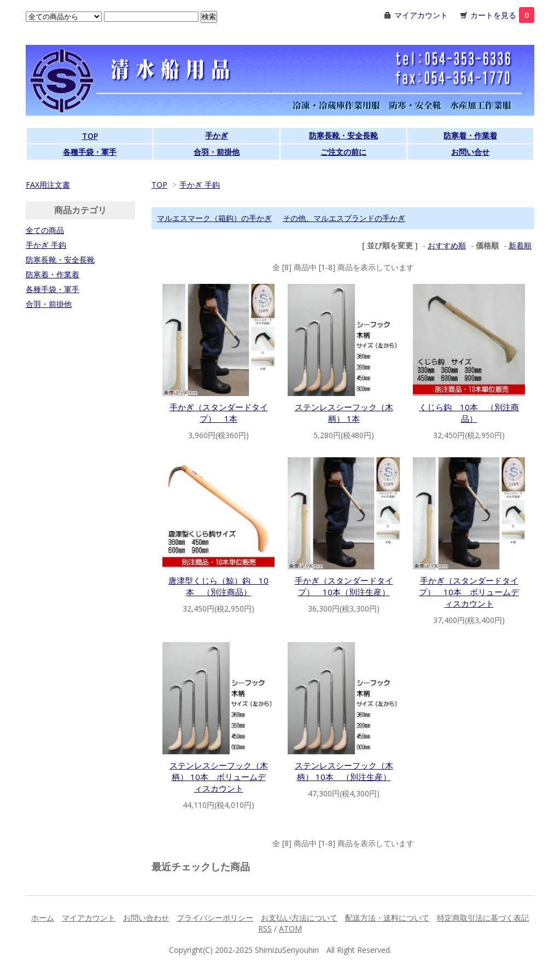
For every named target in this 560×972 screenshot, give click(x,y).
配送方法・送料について (387, 918)
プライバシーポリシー (215, 918)
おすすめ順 (447, 245)
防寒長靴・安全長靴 (343, 135)
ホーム (43, 918)
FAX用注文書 (48, 185)
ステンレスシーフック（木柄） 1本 (344, 413)
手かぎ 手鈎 (200, 185)
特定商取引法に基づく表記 (483, 918)
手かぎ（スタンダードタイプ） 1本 (219, 413)
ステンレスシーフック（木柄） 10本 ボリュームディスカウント (219, 777)
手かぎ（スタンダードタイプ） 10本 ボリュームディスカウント (469, 592)
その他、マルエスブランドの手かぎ (344, 218)
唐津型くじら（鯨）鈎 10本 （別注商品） (218, 586)
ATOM (290, 929)
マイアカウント (421, 15)
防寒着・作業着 (470, 135)
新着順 (520, 245)
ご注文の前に (343, 152)
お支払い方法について (299, 918)
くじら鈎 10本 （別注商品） (469, 413)
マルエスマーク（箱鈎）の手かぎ (214, 218)
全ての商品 (45, 230)
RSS (265, 929)
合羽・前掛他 (217, 152)
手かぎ (217, 135)
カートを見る (502, 15)
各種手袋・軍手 (90, 152)
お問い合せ (470, 152)
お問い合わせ (146, 918)
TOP (90, 136)
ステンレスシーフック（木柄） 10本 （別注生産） (344, 771)
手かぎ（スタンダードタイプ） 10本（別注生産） (344, 586)
